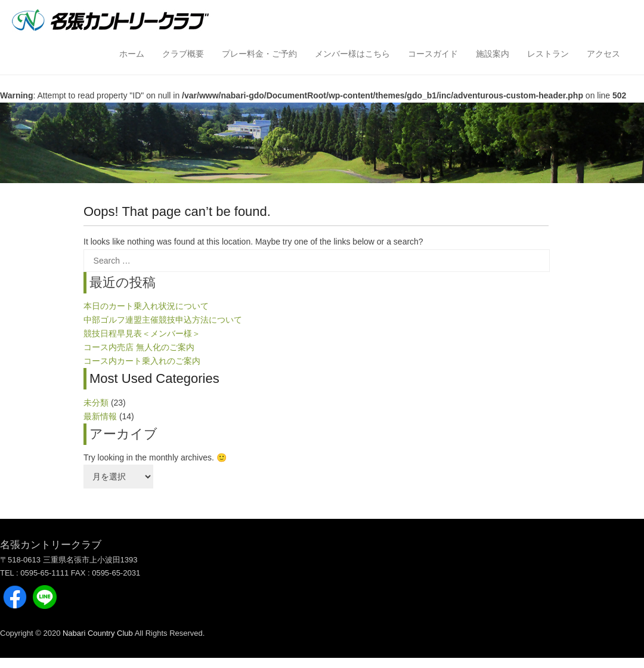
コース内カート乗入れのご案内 (142, 361)
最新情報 (100, 416)
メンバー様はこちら (352, 54)
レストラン (548, 54)
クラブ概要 (183, 54)
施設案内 (493, 54)
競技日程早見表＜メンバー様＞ (142, 333)
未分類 (96, 403)
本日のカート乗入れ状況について (146, 306)
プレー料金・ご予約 (259, 54)
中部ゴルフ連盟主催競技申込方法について (163, 320)
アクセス (603, 54)
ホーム (132, 54)
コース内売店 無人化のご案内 (139, 347)
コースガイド (433, 54)
